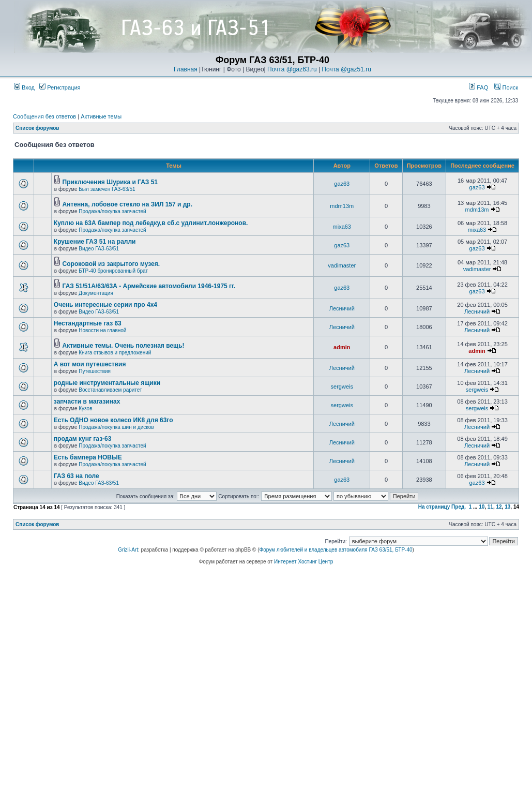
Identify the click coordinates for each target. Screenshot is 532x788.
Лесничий (342, 308)
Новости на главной (102, 330)
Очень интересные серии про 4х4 (105, 305)
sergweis (342, 386)
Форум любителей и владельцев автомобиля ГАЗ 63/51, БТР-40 (336, 550)
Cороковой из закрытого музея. (111, 264)
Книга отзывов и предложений (115, 353)
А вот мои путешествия (90, 364)
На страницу (434, 507)
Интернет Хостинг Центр (303, 562)
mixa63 (342, 227)
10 (482, 507)
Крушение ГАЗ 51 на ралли (95, 242)
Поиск (506, 87)
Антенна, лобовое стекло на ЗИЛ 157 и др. (127, 204)
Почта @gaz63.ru (292, 69)
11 (490, 507)
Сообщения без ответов (44, 116)
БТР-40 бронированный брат (113, 271)
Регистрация (60, 87)
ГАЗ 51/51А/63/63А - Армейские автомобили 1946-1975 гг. (149, 286)
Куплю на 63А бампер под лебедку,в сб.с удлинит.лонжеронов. (151, 223)
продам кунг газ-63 (83, 439)
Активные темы (101, 116)
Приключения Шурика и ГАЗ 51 (110, 182)
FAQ (478, 87)
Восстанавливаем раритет (110, 390)
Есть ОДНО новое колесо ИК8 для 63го (113, 420)
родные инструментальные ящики (107, 383)
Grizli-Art (128, 550)
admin (342, 347)
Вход (24, 87)
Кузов (85, 408)
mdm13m (342, 206)
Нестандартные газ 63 (88, 323)
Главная (186, 69)
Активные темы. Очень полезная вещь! (124, 346)
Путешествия (95, 371)
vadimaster (342, 265)
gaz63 (342, 184)
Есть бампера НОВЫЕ (88, 457)
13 (507, 507)
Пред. (459, 507)
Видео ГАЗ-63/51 (99, 249)
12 (499, 507)
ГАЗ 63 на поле (77, 476)
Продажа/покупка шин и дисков (116, 427)
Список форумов (37, 128)
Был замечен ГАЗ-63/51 (107, 189)
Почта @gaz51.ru (346, 69)
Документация (96, 293)
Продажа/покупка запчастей (112, 211)
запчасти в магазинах (87, 402)
